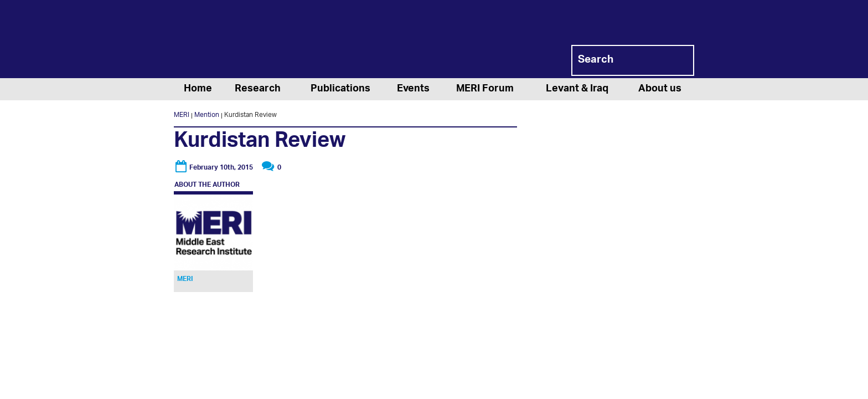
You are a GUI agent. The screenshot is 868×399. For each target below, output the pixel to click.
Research (258, 89)
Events (413, 89)
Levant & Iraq (577, 89)
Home (198, 89)
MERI (218, 41)
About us (660, 89)
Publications (340, 89)
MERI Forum (485, 89)
